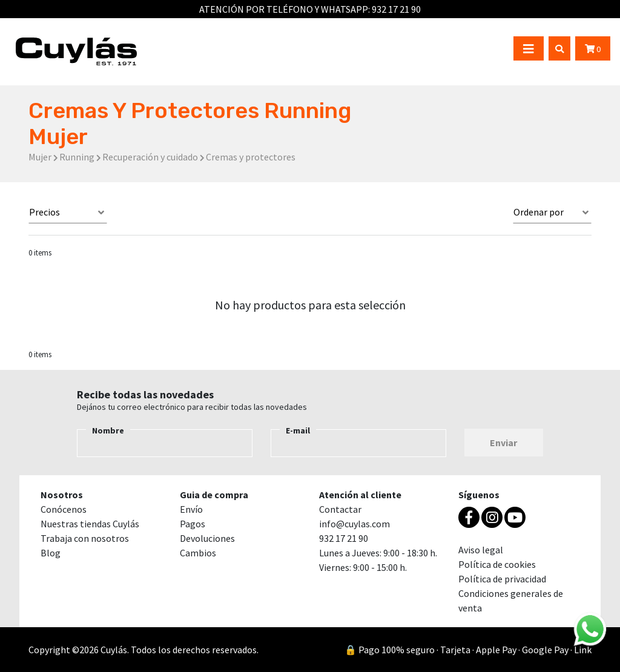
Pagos (193, 524)
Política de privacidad (502, 579)
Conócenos (64, 509)
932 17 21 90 (396, 9)
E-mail (298, 430)
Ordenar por (539, 212)
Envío (191, 509)
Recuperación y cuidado (150, 157)
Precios (45, 212)
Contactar (340, 509)
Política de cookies (497, 564)
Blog (51, 553)
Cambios (198, 553)
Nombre (108, 430)
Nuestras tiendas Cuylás (90, 524)
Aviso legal (481, 550)
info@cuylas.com (355, 524)
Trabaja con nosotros (85, 538)
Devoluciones (207, 538)
